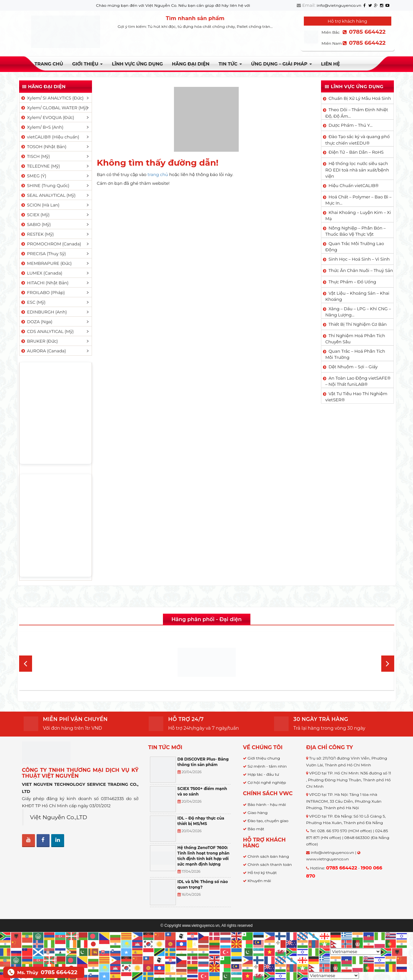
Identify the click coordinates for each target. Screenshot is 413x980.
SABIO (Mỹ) (36, 224)
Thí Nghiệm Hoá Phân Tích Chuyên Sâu (355, 339)
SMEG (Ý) (33, 176)
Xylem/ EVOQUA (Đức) (47, 117)
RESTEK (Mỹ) (37, 234)
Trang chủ (49, 64)
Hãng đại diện (191, 64)
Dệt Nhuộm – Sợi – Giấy (353, 367)
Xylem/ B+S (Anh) (42, 127)
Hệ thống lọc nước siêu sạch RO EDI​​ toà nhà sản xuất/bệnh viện (357, 170)
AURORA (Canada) (43, 351)
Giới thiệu (88, 64)
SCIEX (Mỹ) (35, 215)
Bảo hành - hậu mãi (267, 804)
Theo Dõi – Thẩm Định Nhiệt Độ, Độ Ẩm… (357, 113)
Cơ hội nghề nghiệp (267, 782)
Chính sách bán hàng (268, 856)
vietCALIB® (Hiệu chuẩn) (50, 137)
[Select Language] (356, 951)
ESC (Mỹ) (33, 302)
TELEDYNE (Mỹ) (40, 166)
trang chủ (158, 174)
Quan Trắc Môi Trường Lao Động (355, 247)
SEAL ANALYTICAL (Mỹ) (48, 195)
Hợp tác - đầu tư (263, 774)
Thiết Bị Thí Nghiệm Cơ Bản (358, 324)
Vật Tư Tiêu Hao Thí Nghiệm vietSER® (356, 397)
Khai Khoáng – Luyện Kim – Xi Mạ (358, 216)
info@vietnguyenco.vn (339, 5)
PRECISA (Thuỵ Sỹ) (43, 254)
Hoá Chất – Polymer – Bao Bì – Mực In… (358, 200)
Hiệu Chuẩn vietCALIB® (354, 185)
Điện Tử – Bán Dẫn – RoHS (356, 152)
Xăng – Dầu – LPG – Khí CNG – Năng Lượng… (358, 312)
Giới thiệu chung (264, 758)
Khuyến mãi (259, 881)
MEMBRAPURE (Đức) (46, 263)
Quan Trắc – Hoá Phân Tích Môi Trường (355, 354)
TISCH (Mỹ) (35, 156)
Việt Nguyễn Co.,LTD (59, 817)
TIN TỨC (230, 64)
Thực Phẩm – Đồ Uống (352, 282)
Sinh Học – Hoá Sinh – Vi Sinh (359, 259)
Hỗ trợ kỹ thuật (262, 873)
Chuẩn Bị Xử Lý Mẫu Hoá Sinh (360, 98)
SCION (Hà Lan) (40, 205)
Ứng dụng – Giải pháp (281, 64)
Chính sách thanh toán (270, 864)
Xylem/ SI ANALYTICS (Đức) (52, 98)
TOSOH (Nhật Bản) (43, 147)
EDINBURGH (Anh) (44, 312)
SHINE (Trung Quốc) (45, 185)
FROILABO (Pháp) (43, 292)
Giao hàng (258, 813)
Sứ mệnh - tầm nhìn (267, 766)
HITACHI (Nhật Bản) (45, 283)
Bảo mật (256, 829)
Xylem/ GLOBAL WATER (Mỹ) (54, 108)
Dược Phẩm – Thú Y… (350, 125)
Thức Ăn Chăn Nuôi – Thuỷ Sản (361, 270)
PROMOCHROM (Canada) (51, 244)
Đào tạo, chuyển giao (268, 821)
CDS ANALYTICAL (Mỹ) (47, 331)
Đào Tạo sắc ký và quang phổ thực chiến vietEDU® (357, 140)
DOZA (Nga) (36, 322)
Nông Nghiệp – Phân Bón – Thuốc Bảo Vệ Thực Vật (355, 231)
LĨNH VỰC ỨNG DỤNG (137, 64)
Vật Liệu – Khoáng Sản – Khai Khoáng (357, 296)
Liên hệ (330, 64)
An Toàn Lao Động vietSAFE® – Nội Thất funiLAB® (358, 381)
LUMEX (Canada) (41, 273)
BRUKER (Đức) (39, 341)
